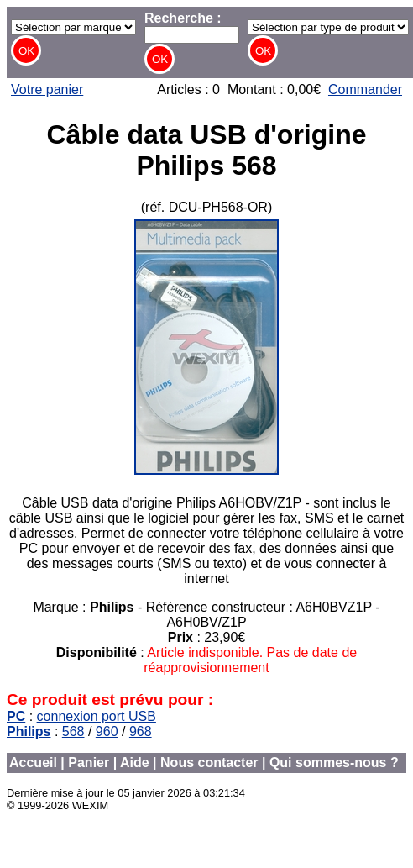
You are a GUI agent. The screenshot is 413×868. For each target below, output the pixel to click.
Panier (89, 763)
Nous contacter (209, 763)
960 (107, 731)
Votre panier (47, 89)
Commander (365, 89)
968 (141, 731)
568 (73, 731)
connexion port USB (97, 716)
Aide (135, 763)
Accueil (33, 763)
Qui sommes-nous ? (334, 763)
